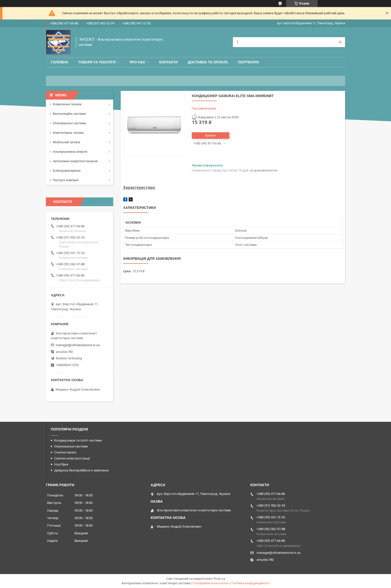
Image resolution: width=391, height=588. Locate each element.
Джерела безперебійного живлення (81, 470)
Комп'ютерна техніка (68, 133)
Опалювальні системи (69, 123)
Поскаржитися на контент (211, 583)
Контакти (168, 62)
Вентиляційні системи (69, 114)
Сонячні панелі (65, 452)
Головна (59, 62)
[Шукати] (340, 42)
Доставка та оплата (208, 62)
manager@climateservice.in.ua (78, 345)
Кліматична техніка (67, 104)
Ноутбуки (61, 464)
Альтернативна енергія (70, 152)
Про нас (137, 62)
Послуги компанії (66, 180)
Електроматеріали (67, 171)
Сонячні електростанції (72, 458)
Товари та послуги (97, 62)
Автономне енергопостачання (75, 161)
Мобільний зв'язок (66, 142)
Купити (210, 135)
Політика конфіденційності (250, 583)
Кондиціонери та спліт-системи (78, 440)
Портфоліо (248, 62)
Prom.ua (219, 579)
